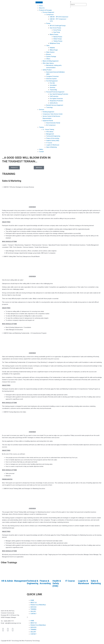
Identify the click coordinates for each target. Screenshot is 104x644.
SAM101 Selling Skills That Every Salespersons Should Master (22, 257)
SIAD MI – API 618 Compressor (59, 17)
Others (48, 59)
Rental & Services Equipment (55, 105)
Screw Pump (57, 30)
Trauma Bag (53, 90)
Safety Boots (54, 103)
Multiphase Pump (55, 43)
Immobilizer (53, 85)
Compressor (50, 15)
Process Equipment (48, 12)
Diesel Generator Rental (53, 123)
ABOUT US (34, 603)
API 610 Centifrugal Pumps (58, 26)
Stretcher (53, 87)
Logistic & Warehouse (53, 145)
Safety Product (47, 70)
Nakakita (52, 48)
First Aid (52, 83)
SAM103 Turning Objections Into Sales (15, 412)
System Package (51, 57)
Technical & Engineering (53, 136)
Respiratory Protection (56, 101)
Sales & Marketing (52, 147)
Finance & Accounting (53, 138)
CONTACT (33, 614)
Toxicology (49, 107)
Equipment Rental (48, 121)
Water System (50, 52)
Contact (41, 152)
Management (50, 134)
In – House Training (48, 129)
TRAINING (33, 609)
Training (41, 127)
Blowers (49, 54)
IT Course (49, 143)
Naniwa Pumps (58, 37)
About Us (42, 8)
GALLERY (33, 611)
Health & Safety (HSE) (53, 141)
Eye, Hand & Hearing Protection (59, 94)
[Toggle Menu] (39, 2)
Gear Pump (57, 32)
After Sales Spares (48, 63)
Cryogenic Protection (52, 76)
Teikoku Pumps (58, 41)
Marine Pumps (54, 34)
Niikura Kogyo (54, 50)
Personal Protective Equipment (55, 92)
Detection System (51, 79)
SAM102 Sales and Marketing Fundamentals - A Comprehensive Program (25, 333)
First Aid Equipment (52, 81)
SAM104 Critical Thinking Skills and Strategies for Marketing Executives (24, 489)
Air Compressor (51, 125)
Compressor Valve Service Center (53, 114)
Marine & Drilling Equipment (51, 61)
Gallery (41, 149)
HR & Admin (50, 132)
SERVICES (33, 607)
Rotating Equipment (48, 112)
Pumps (48, 23)
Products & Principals (45, 10)
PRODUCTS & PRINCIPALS (38, 605)
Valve (48, 46)
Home (41, 6)
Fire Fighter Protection (56, 99)
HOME (32, 600)
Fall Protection (54, 96)
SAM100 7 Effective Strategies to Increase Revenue (19, 187)
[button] (87, 2)
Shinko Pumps (58, 39)
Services (42, 110)
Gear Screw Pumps (55, 28)
